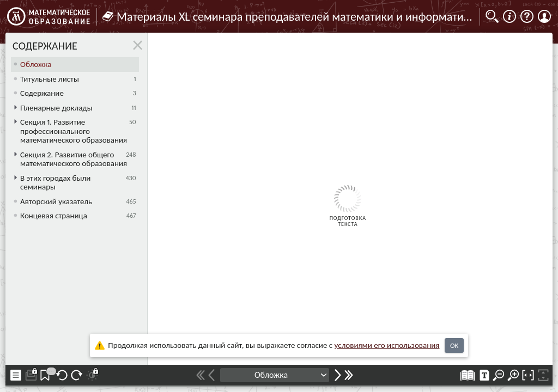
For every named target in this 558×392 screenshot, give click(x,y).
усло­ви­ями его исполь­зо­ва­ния (387, 345)
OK (454, 345)
